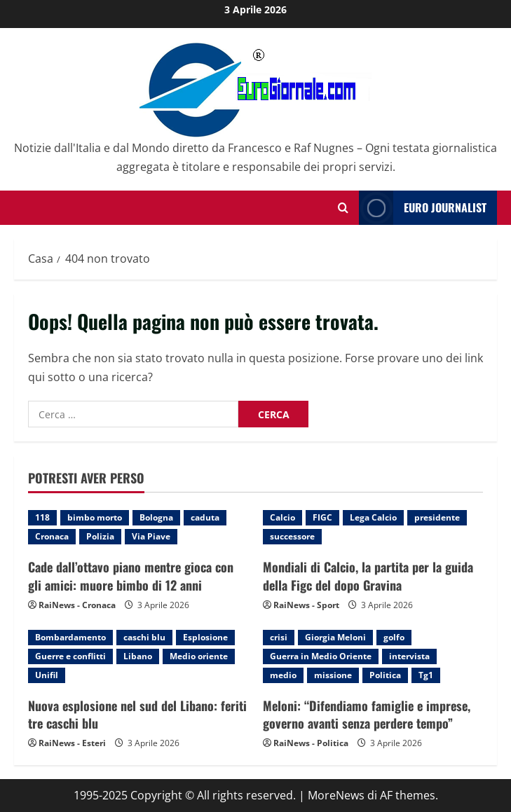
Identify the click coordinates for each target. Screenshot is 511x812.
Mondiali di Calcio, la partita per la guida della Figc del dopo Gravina (368, 576)
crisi (279, 637)
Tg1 (426, 675)
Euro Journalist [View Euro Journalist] (423, 208)
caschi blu (144, 637)
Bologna (156, 517)
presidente (437, 517)
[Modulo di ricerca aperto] (343, 208)
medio (283, 675)
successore (292, 536)
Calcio (282, 517)
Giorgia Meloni (335, 637)
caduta (205, 517)
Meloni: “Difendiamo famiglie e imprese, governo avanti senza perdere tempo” (367, 714)
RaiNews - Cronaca (77, 605)
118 (42, 517)
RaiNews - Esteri (72, 743)
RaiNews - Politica (311, 743)
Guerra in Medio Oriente (321, 656)
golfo (394, 637)
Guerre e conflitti (70, 656)
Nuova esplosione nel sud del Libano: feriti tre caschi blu (137, 714)
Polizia (100, 536)
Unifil (47, 675)
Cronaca (52, 536)
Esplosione (205, 637)
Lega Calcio (373, 517)
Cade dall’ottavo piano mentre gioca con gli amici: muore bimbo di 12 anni (131, 576)
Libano (138, 656)
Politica (385, 675)
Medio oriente (199, 656)
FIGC (322, 517)
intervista (409, 656)
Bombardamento (70, 637)
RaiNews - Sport (306, 605)
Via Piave (151, 536)
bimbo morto (95, 517)
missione (333, 675)
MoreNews (336, 795)
